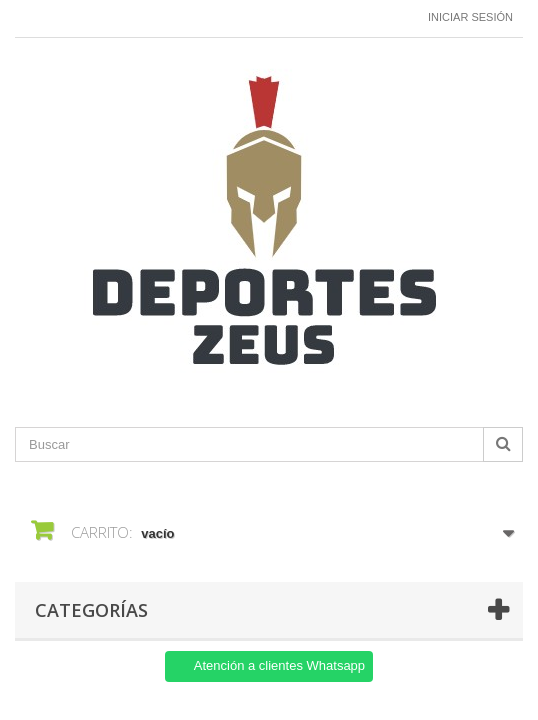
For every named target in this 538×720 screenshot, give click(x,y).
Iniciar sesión (470, 17)
